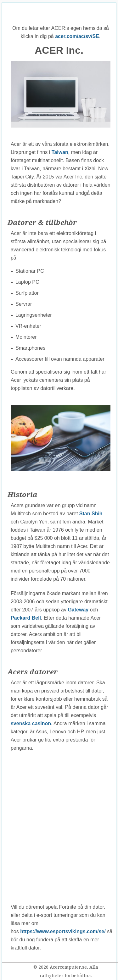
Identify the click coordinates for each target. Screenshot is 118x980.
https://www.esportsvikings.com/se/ (63, 931)
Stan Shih (91, 514)
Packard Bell (26, 618)
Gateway (78, 610)
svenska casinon (31, 723)
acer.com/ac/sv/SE (77, 36)
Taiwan (60, 152)
